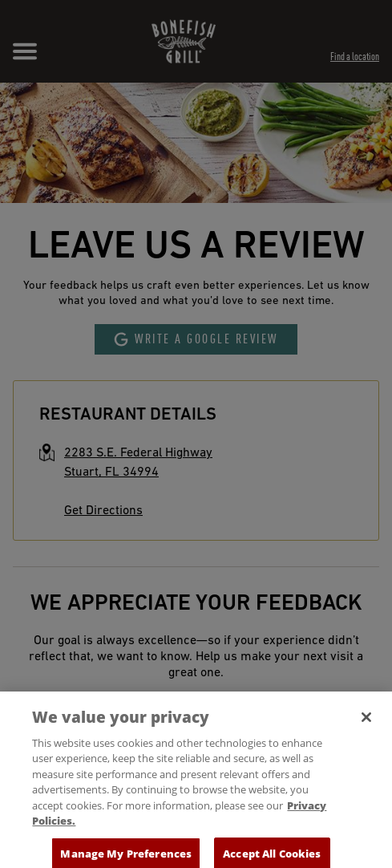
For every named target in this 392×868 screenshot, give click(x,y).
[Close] (366, 725)
